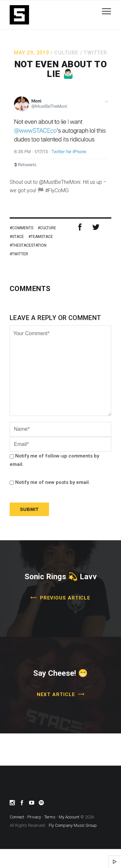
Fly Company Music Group (73, 825)
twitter (20, 254)
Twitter (95, 53)
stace (18, 237)
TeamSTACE (42, 237)
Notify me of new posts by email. (53, 482)
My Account (69, 817)
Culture (66, 53)
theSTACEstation (29, 245)
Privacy (34, 817)
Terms (50, 817)
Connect (17, 817)
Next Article (56, 694)
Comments (23, 228)
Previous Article (65, 598)
